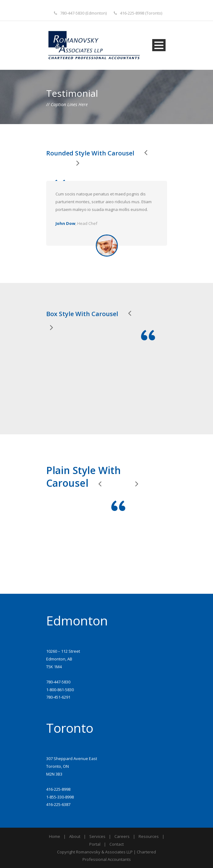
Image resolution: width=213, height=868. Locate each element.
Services (97, 836)
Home (55, 836)
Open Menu (159, 45)
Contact (117, 844)
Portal (95, 844)
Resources (149, 836)
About (75, 836)
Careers (122, 836)
